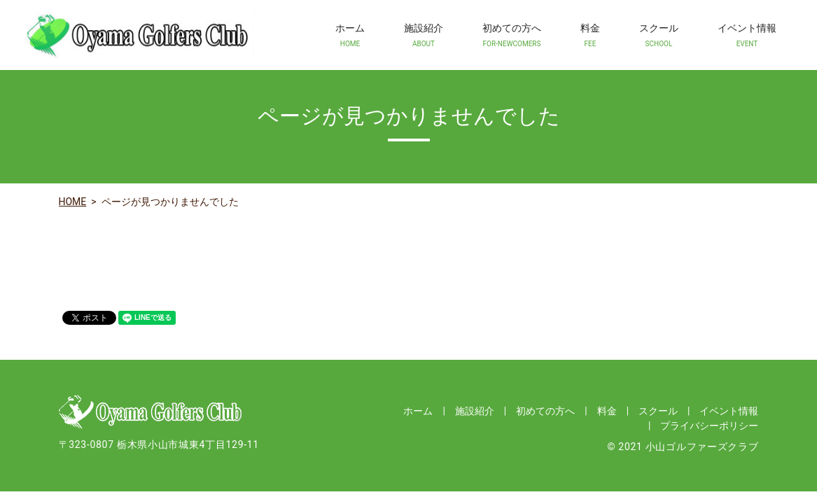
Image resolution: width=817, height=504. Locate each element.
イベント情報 (747, 36)
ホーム (350, 36)
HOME (73, 202)
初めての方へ (512, 36)
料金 (590, 36)
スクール (659, 36)
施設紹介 (424, 36)
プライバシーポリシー (709, 426)
